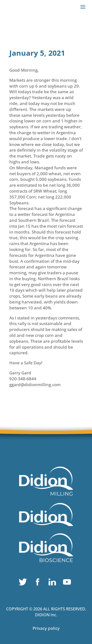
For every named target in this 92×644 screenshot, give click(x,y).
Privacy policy (46, 628)
